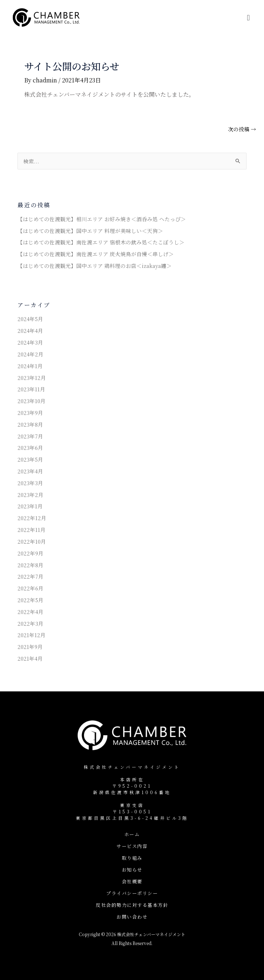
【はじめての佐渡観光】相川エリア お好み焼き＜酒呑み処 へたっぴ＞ (102, 219)
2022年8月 (30, 565)
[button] (248, 17)
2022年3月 (30, 623)
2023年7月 (30, 436)
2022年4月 (30, 612)
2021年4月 (30, 658)
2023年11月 (31, 389)
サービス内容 (132, 846)
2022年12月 (32, 518)
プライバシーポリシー (132, 893)
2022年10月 (32, 541)
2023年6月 (30, 448)
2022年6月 (30, 588)
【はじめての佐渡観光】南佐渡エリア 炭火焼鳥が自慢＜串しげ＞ (96, 254)
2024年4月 (30, 331)
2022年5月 (30, 600)
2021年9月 (30, 647)
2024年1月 (30, 366)
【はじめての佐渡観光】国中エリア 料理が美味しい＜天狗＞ (90, 231)
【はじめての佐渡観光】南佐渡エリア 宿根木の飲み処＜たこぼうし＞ (101, 242)
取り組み (132, 858)
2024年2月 (30, 354)
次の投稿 (242, 129)
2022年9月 (30, 553)
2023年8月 (30, 424)
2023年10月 (32, 401)
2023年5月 (30, 459)
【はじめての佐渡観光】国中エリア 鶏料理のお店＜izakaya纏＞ (95, 266)
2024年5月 (30, 319)
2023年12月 (32, 378)
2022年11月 (32, 530)
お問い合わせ (132, 917)
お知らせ (132, 870)
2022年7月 (30, 576)
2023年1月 (30, 506)
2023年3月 (30, 483)
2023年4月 (30, 471)
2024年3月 (30, 342)
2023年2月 (30, 495)
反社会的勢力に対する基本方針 (132, 905)
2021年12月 (32, 635)
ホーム (132, 834)
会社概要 (132, 881)
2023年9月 (30, 413)
